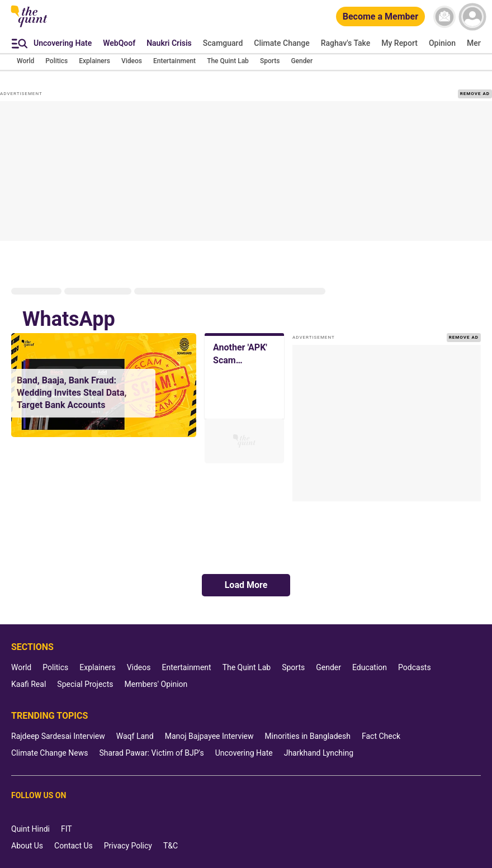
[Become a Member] (380, 17)
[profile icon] (472, 17)
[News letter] (444, 17)
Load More (246, 585)
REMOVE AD (475, 94)
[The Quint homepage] (29, 26)
